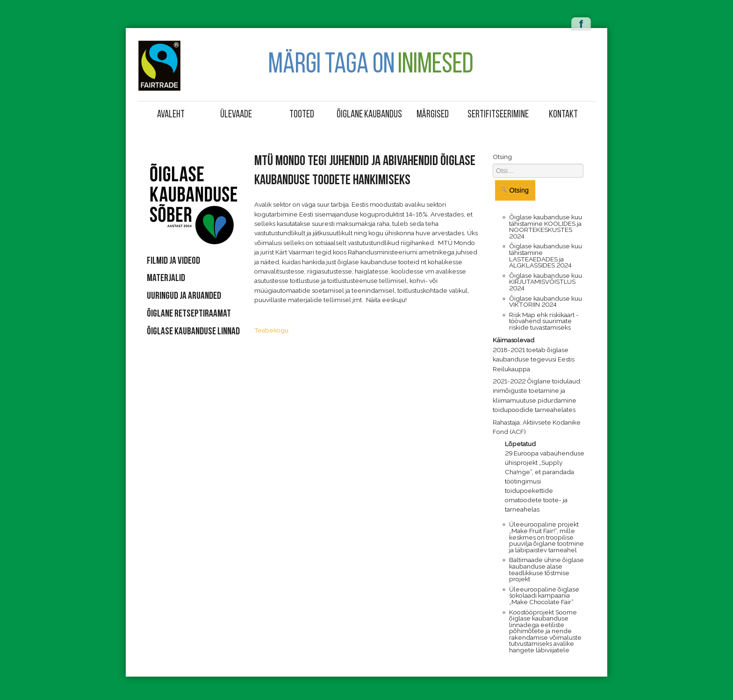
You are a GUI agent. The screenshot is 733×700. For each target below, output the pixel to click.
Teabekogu (271, 330)
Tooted (302, 115)
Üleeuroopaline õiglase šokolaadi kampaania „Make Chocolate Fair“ (544, 595)
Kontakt (563, 115)
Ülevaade (236, 115)
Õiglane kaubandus (368, 115)
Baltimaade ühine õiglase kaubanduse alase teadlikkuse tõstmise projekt (546, 569)
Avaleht (171, 115)
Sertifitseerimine (498, 115)
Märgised (433, 115)
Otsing (502, 157)
